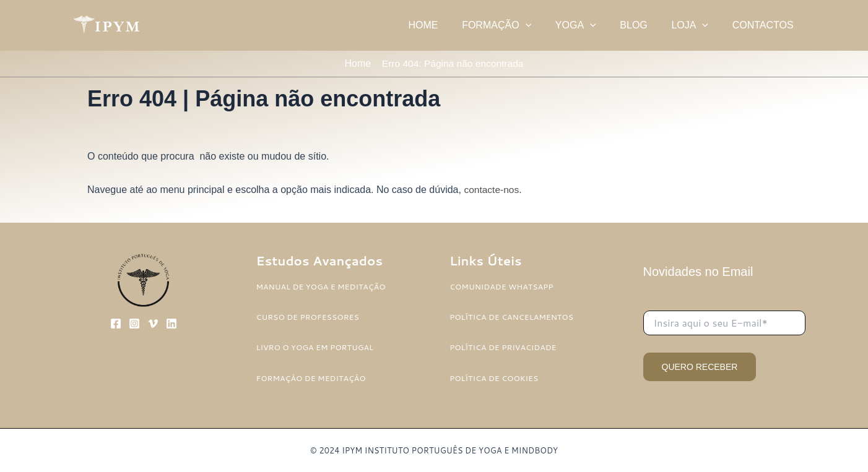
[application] (544, 25)
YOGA (590, 25)
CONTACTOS (765, 25)
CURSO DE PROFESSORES (309, 317)
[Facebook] (116, 324)
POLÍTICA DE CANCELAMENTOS (513, 317)
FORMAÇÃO (515, 25)
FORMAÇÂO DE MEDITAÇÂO (313, 378)
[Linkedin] (171, 324)
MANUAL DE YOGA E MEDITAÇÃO (323, 286)
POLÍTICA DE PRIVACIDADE (505, 348)
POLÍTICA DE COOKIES (495, 378)
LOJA (696, 25)
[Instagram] (134, 324)
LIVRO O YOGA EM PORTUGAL (317, 348)
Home (356, 64)
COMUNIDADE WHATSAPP (503, 286)
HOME (446, 25)
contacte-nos (492, 191)
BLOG (644, 25)
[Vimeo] (153, 324)
